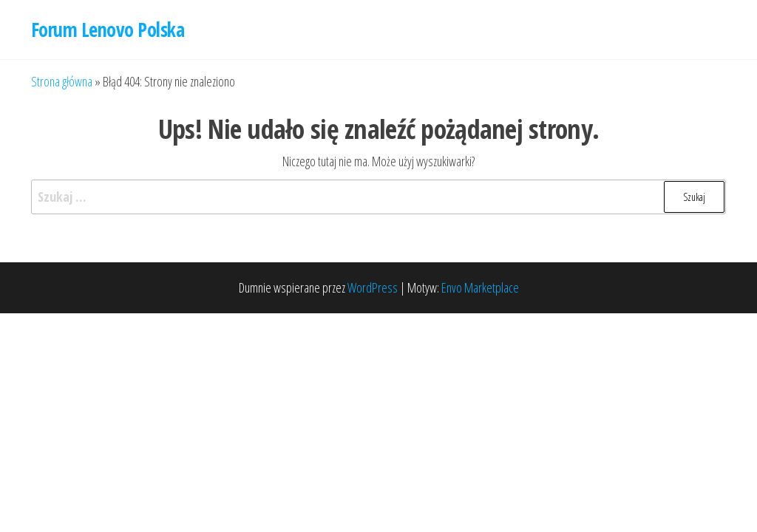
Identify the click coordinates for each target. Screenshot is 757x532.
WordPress (373, 287)
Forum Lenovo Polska (108, 30)
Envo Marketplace (480, 287)
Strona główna (62, 81)
